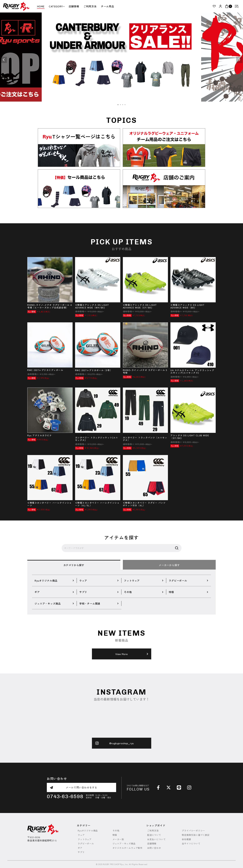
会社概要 (186, 839)
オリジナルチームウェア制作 (128, 848)
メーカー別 (118, 839)
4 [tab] (125, 105)
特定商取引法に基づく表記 (196, 835)
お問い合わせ (154, 848)
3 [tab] (123, 105)
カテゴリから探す (74, 565)
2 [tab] (120, 105)
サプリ (81, 852)
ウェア (81, 835)
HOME (41, 6)
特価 (115, 835)
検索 (177, 548)
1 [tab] (118, 105)
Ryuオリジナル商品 (88, 831)
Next (239, 60)
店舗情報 (74, 6)
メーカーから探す (169, 565)
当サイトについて (191, 844)
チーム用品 (108, 6)
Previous (4, 60)
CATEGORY (56, 6)
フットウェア (85, 839)
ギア (80, 848)
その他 (116, 831)
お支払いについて (156, 839)
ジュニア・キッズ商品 (124, 844)
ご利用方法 (90, 6)
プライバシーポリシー (193, 831)
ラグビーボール (86, 844)
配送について (154, 835)
